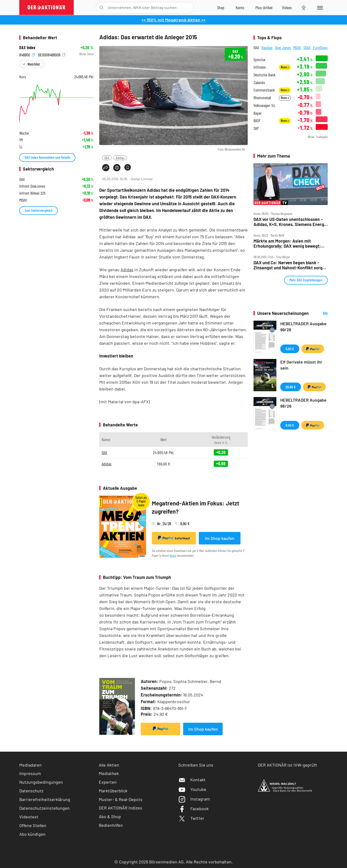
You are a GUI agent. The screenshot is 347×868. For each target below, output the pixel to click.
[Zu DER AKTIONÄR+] (264, 7)
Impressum (30, 773)
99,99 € (291, 387)
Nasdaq (267, 47)
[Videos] (287, 7)
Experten (108, 782)
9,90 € (290, 349)
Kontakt (192, 780)
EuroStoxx (320, 47)
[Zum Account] (240, 7)
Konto (173, 555)
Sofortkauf (174, 538)
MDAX (297, 47)
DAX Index (27, 48)
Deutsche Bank (264, 75)
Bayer (258, 113)
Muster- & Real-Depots (121, 799)
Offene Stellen (33, 825)
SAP (256, 128)
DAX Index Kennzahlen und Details (47, 157)
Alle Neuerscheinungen (319, 313)
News (285, 67)
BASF (257, 121)
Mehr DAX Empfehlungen (306, 280)
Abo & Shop (110, 816)
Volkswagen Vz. (265, 105)
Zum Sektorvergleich (39, 210)
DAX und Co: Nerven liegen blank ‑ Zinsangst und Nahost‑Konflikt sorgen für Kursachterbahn (290, 265)
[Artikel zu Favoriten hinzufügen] (128, 167)
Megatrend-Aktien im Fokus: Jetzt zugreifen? (196, 507)
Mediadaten (30, 765)
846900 (27, 54)
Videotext (29, 817)
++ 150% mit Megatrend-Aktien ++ (173, 20)
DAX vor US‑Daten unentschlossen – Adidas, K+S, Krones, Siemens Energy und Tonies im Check (290, 222)
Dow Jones (283, 47)
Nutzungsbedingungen (41, 782)
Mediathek (109, 773)
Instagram (194, 799)
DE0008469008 (52, 54)
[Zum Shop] (221, 7)
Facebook (194, 808)
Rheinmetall (262, 98)
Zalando (259, 83)
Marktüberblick (113, 791)
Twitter (191, 818)
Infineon (260, 67)
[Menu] (319, 7)
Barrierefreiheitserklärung (45, 799)
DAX (107, 158)
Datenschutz (31, 791)
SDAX (307, 47)
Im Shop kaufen (220, 538)
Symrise (259, 60)
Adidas (120, 158)
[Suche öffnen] (102, 8)
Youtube (192, 789)
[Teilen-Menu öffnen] (106, 168)
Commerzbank (264, 90)
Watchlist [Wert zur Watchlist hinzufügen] (34, 64)
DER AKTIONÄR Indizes (120, 808)
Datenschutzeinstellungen (44, 808)
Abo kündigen (32, 834)
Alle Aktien (109, 765)
